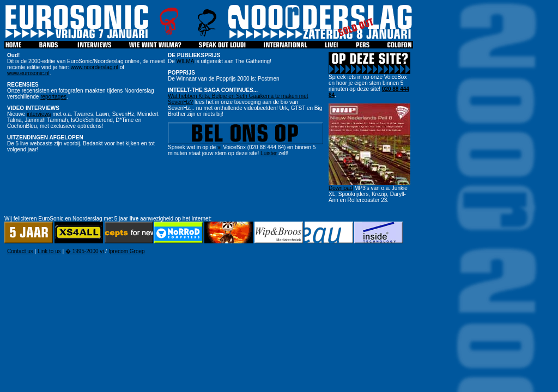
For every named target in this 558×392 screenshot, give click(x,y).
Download (341, 188)
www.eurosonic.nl (28, 73)
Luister (269, 153)
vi (219, 147)
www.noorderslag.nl (95, 67)
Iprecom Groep (127, 251)
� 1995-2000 (82, 251)
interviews (39, 114)
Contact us (20, 251)
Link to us (49, 251)
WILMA (185, 61)
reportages (53, 97)
